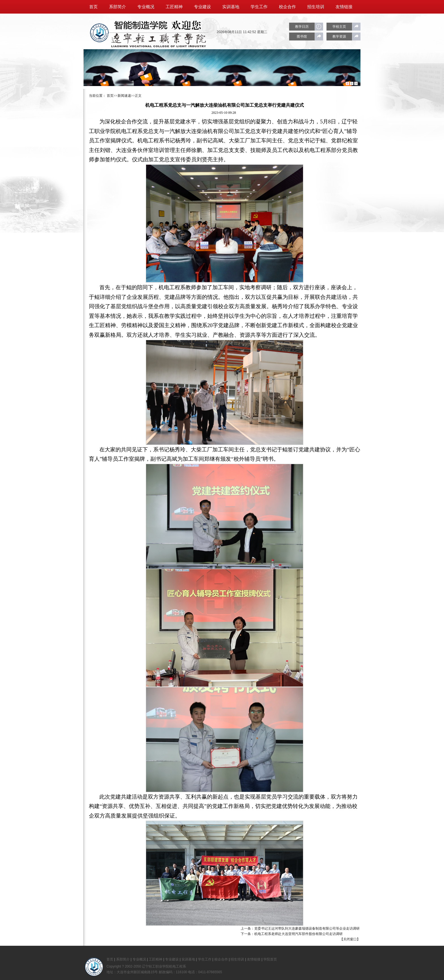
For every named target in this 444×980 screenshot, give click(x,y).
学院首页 (98, 20)
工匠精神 (174, 7)
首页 (93, 7)
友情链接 (344, 7)
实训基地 (231, 7)
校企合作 (287, 7)
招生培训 (316, 7)
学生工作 (259, 7)
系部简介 (118, 7)
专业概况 (146, 7)
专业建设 (202, 7)
